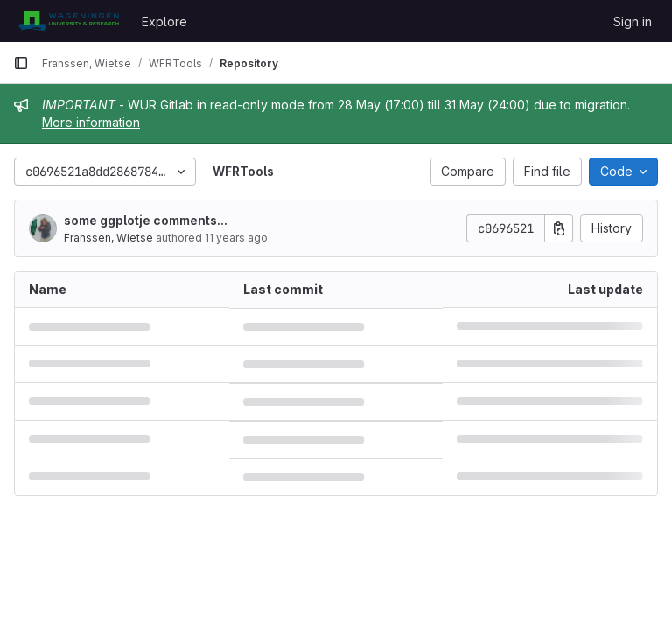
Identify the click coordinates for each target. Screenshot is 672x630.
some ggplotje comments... (146, 220)
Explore (164, 21)
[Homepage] (69, 21)
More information (91, 122)
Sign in (633, 21)
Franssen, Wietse (108, 238)
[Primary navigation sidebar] (21, 63)
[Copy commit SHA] (559, 228)
